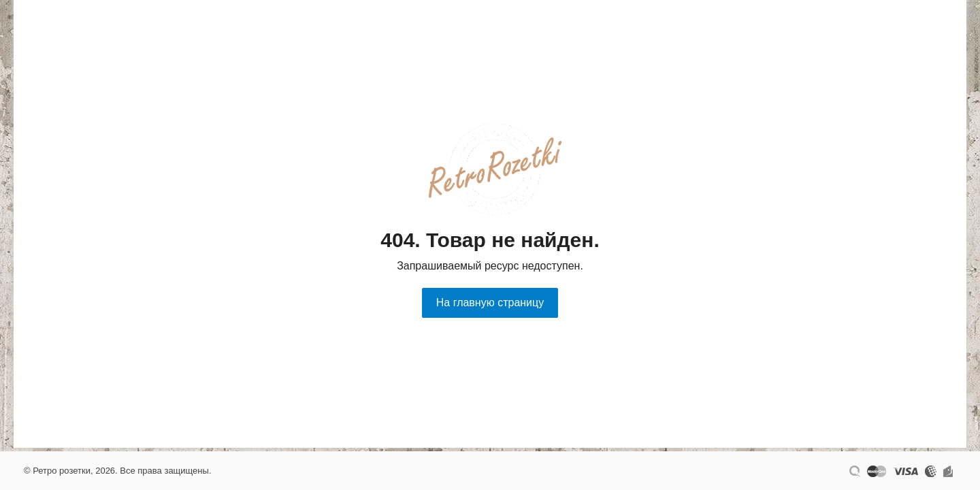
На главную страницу (490, 303)
